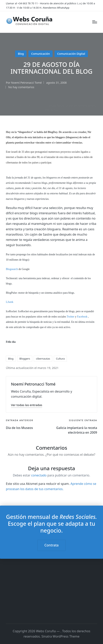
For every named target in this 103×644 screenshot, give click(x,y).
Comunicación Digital (71, 54)
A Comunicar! (28, 105)
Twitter (71, 317)
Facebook (82, 317)
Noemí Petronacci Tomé (33, 384)
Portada (12, 105)
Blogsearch (12, 269)
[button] (27, 405)
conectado (39, 475)
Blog (21, 54)
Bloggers (25, 359)
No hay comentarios (21, 87)
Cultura (60, 359)
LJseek (10, 302)
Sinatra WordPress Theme (60, 636)
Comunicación (41, 54)
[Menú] (95, 22)
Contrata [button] (51, 545)
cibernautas (43, 359)
